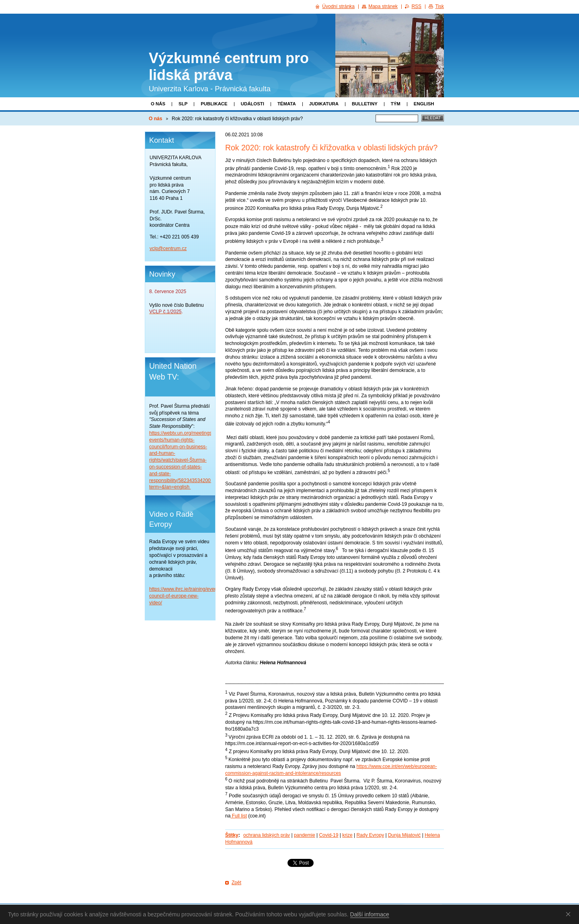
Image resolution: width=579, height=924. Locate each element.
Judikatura (324, 104)
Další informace (370, 914)
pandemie (305, 835)
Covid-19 (329, 835)
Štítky (232, 835)
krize (347, 835)
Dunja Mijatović (404, 835)
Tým (396, 104)
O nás (158, 104)
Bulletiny (365, 104)
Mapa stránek (383, 6)
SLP (183, 104)
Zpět (236, 883)
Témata (287, 104)
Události (253, 104)
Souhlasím (570, 914)
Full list (239, 816)
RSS (416, 6)
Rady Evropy (370, 835)
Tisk (439, 6)
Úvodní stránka (338, 6)
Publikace (214, 104)
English (424, 104)
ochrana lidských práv (267, 835)
